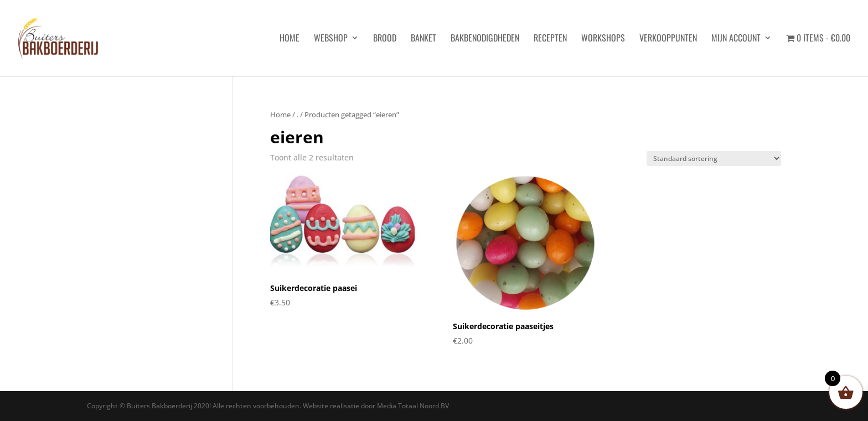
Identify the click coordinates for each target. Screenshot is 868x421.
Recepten (550, 39)
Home (280, 115)
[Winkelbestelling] (714, 158)
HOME (290, 39)
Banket (423, 39)
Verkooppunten (668, 39)
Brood (385, 39)
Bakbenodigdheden (485, 39)
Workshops (603, 39)
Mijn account (736, 39)
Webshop (331, 39)
